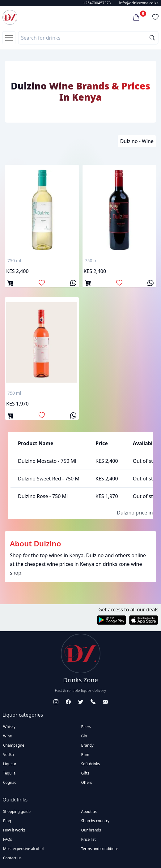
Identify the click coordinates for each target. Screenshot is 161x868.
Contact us (12, 858)
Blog (7, 821)
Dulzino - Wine (137, 141)
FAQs (8, 839)
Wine (7, 736)
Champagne (14, 745)
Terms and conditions (100, 849)
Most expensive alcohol (23, 849)
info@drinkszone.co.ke (139, 3)
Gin (84, 736)
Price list (89, 839)
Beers (86, 727)
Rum (85, 755)
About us (89, 812)
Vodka (8, 755)
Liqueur (10, 764)
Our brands (91, 830)
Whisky (9, 727)
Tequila (9, 773)
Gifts (85, 773)
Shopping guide (17, 812)
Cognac (10, 782)
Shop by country (95, 821)
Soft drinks (91, 764)
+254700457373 (97, 3)
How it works (14, 830)
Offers (87, 782)
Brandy (87, 745)
